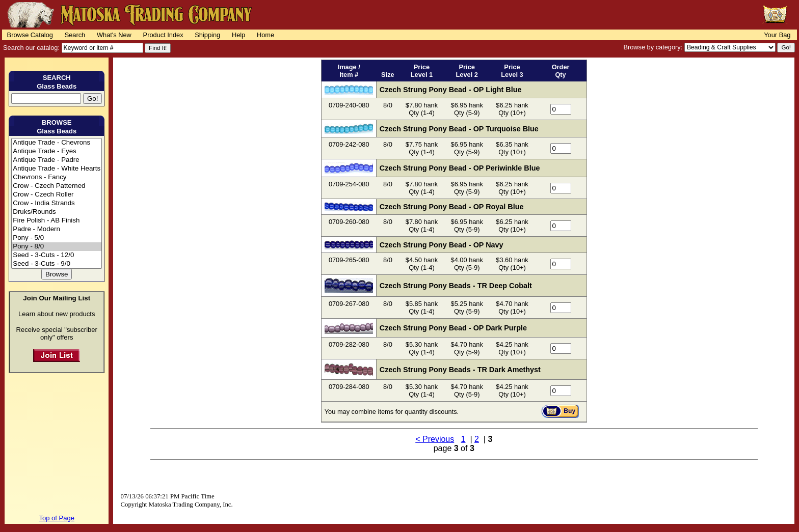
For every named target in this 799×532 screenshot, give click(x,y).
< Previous (435, 439)
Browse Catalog (30, 35)
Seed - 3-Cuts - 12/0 (57, 255)
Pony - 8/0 (57, 247)
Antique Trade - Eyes (57, 151)
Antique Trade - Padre (57, 160)
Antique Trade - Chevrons (57, 143)
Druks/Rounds (57, 212)
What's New (114, 35)
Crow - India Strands (57, 203)
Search (75, 35)
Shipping (207, 35)
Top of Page (57, 518)
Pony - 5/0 (57, 238)
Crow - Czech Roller (57, 195)
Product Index (163, 35)
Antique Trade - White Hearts (57, 169)
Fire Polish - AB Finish (57, 221)
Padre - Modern (57, 229)
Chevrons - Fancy (57, 177)
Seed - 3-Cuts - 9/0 (57, 264)
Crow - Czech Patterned (57, 186)
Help (238, 35)
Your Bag (777, 35)
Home (265, 35)
